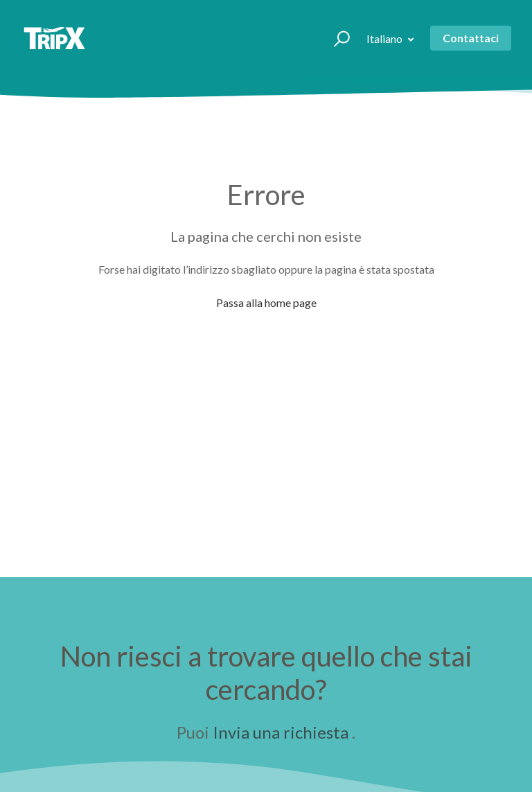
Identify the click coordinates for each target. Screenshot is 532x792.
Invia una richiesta (281, 732)
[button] (336, 38)
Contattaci (471, 38)
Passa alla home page (266, 302)
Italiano (385, 38)
